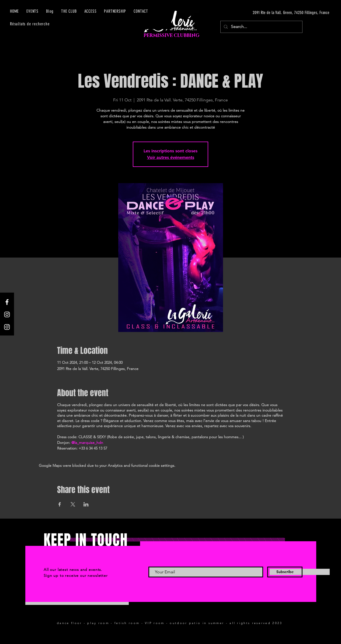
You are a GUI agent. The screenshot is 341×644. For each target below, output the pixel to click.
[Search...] (261, 27)
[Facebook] (7, 302)
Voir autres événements (171, 157)
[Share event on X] (73, 504)
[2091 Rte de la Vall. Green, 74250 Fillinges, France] (279, 13)
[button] (91, 11)
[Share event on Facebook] (60, 504)
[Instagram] (7, 314)
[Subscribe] (285, 572)
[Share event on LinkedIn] (86, 504)
